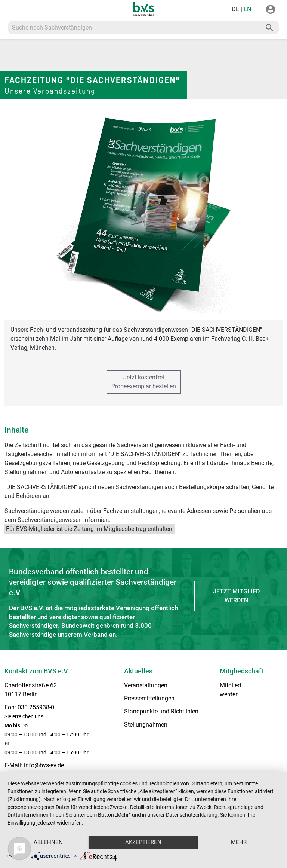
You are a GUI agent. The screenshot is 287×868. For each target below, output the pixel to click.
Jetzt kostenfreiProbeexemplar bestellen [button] (144, 382)
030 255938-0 (36, 707)
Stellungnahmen (146, 725)
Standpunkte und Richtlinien (161, 711)
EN (247, 9)
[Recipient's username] (134, 27)
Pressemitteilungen (149, 698)
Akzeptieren (143, 842)
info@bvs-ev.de (44, 765)
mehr (239, 842)
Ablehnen (48, 842)
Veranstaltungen (146, 685)
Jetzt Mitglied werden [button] (236, 596)
